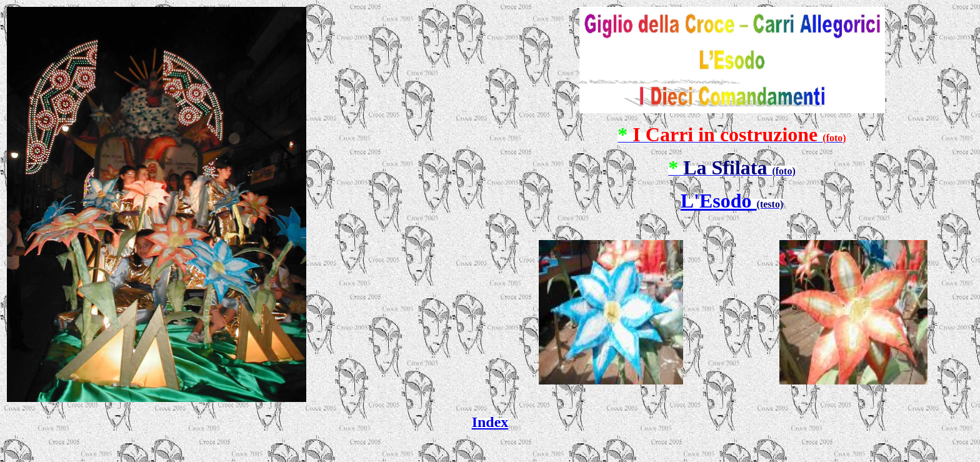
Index (490, 422)
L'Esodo (719, 201)
